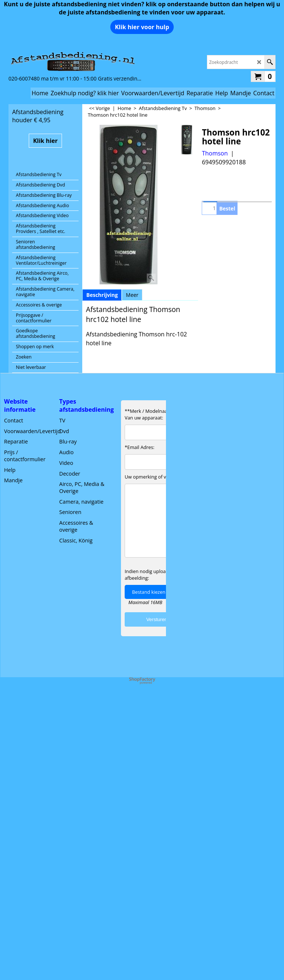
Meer (132, 295)
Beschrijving (102, 295)
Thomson (215, 153)
